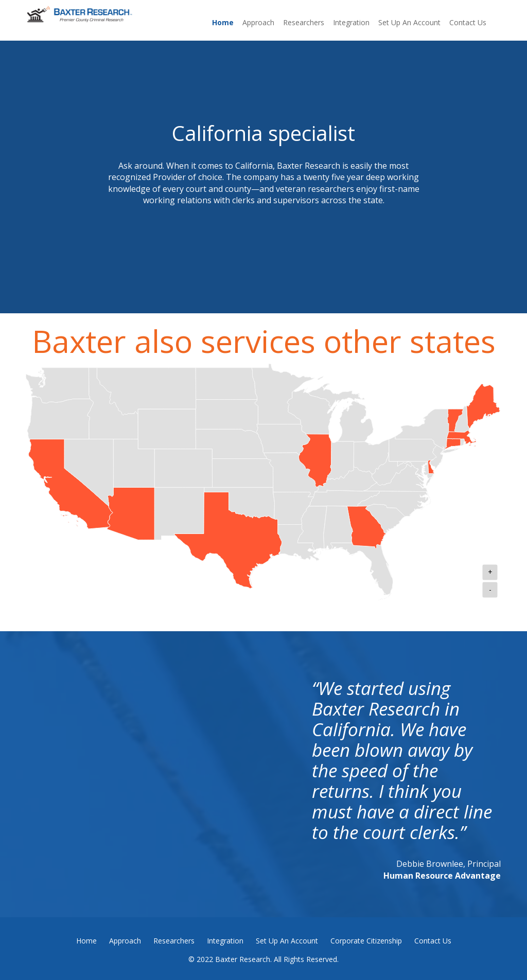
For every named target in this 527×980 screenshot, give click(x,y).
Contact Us (468, 22)
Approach (258, 22)
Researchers (304, 22)
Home (223, 22)
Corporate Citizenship (366, 941)
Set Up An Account (409, 22)
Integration (351, 22)
